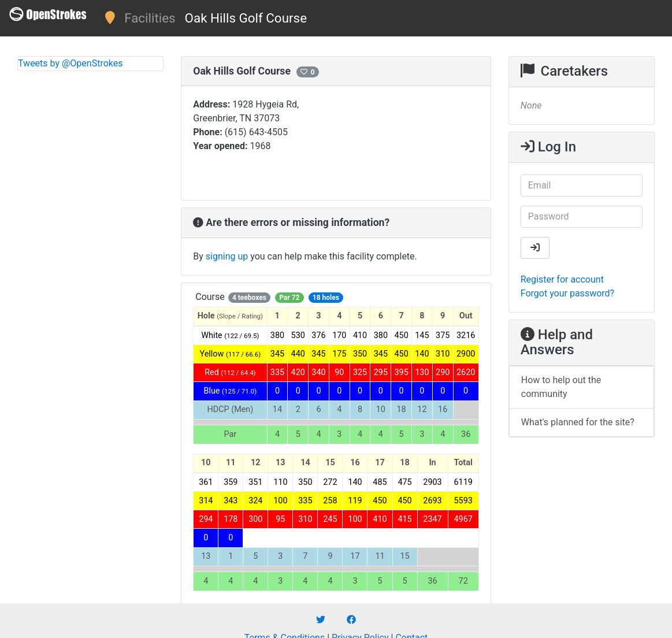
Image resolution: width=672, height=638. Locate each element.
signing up (227, 256)
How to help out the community (561, 387)
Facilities (150, 18)
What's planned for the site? (578, 422)
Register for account (562, 279)
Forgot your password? (567, 293)
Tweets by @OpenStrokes (70, 63)
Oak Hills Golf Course (246, 18)
